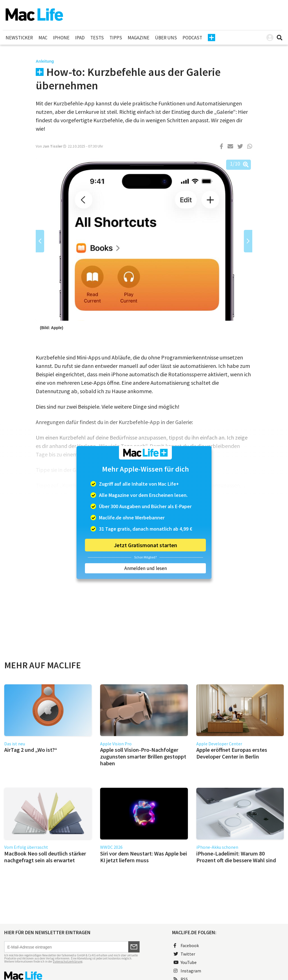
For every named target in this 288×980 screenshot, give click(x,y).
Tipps (116, 38)
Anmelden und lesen (146, 568)
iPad (80, 38)
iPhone (61, 38)
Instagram (187, 971)
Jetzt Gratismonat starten (146, 545)
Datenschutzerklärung (68, 961)
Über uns (166, 38)
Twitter (184, 954)
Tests (97, 38)
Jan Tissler (52, 146)
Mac (43, 38)
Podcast (192, 38)
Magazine (139, 38)
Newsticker (19, 38)
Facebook (186, 945)
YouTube (185, 962)
